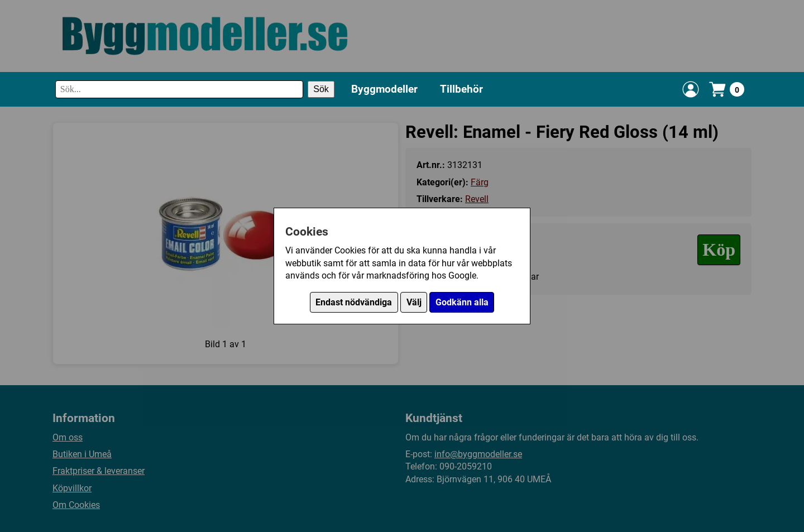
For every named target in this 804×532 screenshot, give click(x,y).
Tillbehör (461, 89)
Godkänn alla (462, 302)
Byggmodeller (384, 89)
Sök (321, 89)
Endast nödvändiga (354, 302)
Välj (414, 302)
